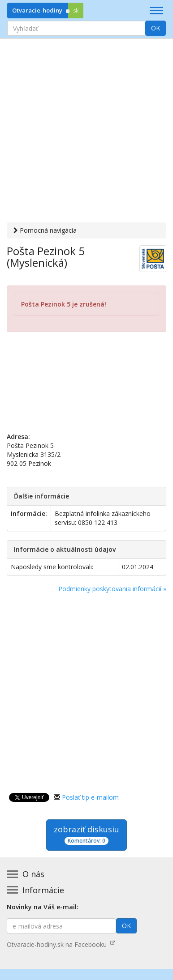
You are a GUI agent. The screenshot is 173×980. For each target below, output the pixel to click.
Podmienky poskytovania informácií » (112, 582)
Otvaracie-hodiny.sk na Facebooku (61, 937)
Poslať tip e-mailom (90, 790)
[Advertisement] (86, 132)
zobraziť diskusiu (86, 827)
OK (156, 28)
